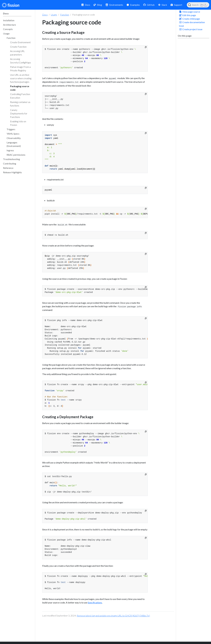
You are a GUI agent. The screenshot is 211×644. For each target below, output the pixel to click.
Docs (45, 15)
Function (65, 15)
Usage (54, 15)
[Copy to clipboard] (146, 47)
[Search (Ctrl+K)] (198, 5)
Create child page (189, 19)
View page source (189, 12)
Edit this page (187, 15)
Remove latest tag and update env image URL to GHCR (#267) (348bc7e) (113, 616)
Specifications (95, 602)
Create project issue (191, 29)
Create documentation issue (192, 24)
